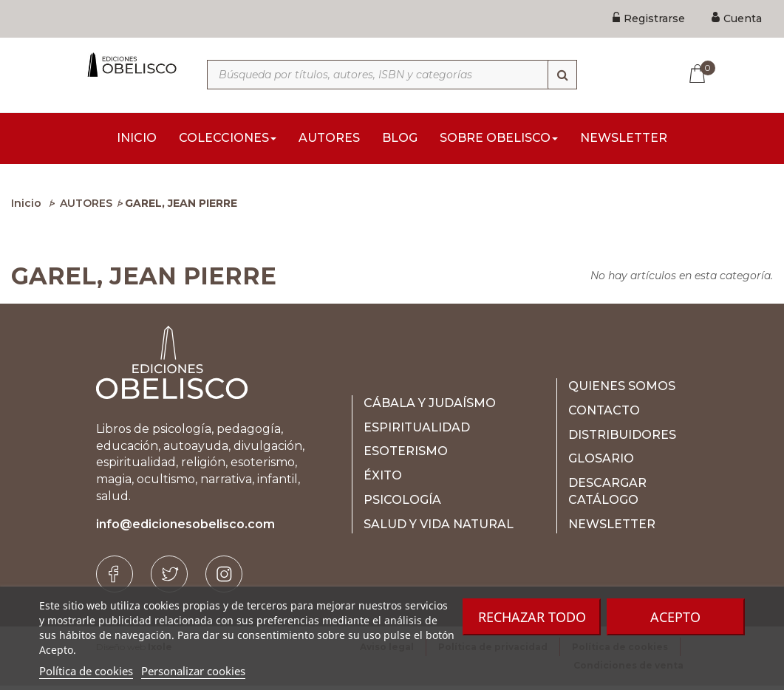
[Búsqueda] (562, 75)
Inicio (26, 208)
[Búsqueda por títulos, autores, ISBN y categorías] (392, 75)
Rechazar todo (532, 617)
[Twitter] (169, 578)
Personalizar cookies (193, 671)
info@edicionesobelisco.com (185, 529)
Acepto (675, 617)
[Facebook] (115, 578)
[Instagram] (224, 578)
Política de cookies (86, 671)
